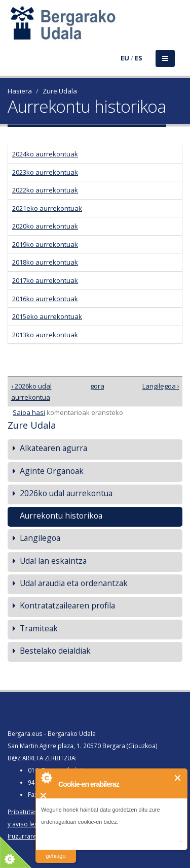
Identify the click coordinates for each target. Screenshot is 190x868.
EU (125, 58)
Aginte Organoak (52, 471)
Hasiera (20, 91)
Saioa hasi (29, 412)
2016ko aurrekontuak (45, 299)
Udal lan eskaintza (53, 561)
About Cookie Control (46, 778)
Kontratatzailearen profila (67, 605)
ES (139, 58)
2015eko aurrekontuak (47, 316)
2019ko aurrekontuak (45, 244)
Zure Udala (60, 91)
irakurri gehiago (55, 849)
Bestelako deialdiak (55, 651)
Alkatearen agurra (53, 448)
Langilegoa (40, 538)
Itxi (178, 778)
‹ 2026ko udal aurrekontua (31, 392)
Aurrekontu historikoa (61, 516)
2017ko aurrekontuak (45, 280)
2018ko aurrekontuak (45, 262)
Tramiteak (39, 628)
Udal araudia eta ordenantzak (74, 583)
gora (93, 386)
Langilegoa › (161, 386)
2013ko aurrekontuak (45, 335)
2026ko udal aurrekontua (66, 493)
